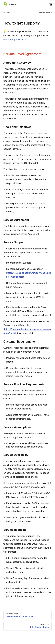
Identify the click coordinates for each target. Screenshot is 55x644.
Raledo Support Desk (15, 39)
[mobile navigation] (50, 5)
